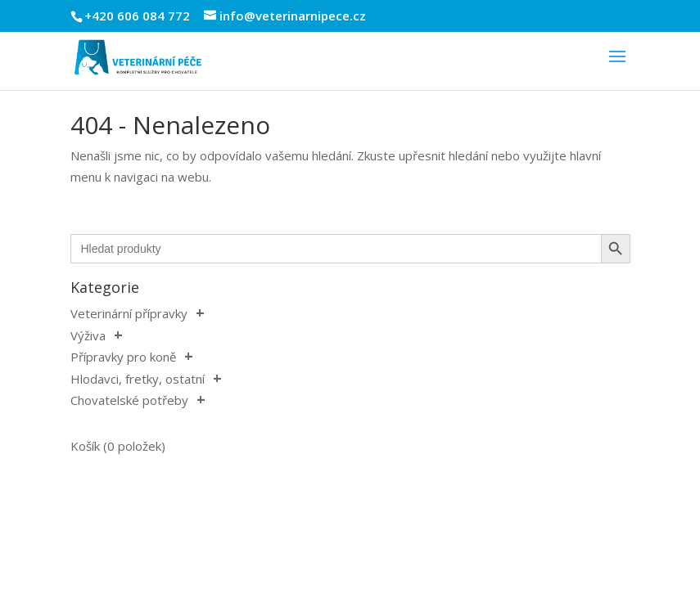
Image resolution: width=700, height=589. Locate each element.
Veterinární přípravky (129, 313)
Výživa (88, 335)
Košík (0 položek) (118, 446)
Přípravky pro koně (123, 357)
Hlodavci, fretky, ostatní (138, 379)
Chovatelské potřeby (129, 400)
